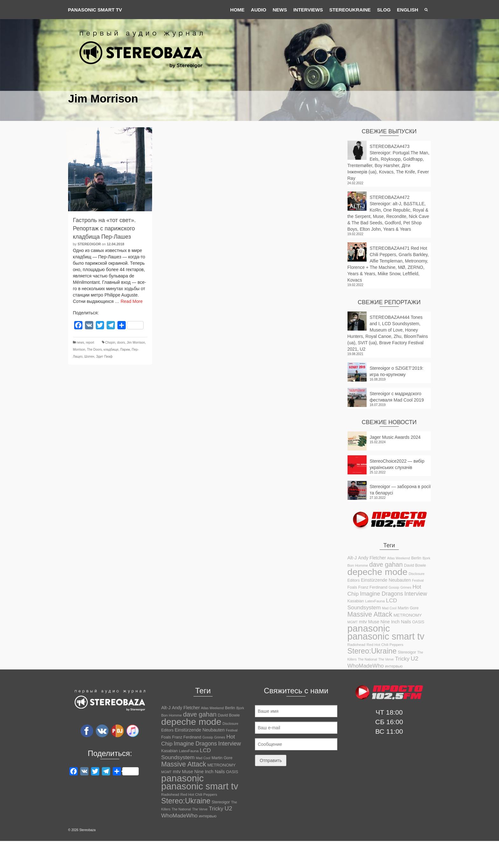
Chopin (110, 343)
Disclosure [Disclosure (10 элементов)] (417, 574)
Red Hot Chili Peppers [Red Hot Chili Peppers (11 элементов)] (385, 644)
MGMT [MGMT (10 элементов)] (353, 622)
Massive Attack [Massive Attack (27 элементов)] (370, 614)
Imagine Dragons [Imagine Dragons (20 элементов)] (382, 594)
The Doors (94, 350)
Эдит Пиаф (104, 357)
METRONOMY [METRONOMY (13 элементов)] (408, 615)
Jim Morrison (136, 343)
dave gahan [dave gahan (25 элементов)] (386, 564)
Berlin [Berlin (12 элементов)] (416, 558)
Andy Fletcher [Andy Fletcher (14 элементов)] (372, 558)
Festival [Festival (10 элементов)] (418, 580)
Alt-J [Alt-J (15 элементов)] (352, 558)
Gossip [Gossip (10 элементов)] (394, 587)
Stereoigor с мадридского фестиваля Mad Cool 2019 (397, 397)
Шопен (89, 357)
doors (121, 343)
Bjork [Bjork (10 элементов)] (426, 558)
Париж (125, 350)
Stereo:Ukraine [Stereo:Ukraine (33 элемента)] (372, 651)
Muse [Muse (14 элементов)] (374, 622)
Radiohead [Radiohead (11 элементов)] (356, 644)
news (80, 343)
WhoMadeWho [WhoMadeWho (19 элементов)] (366, 666)
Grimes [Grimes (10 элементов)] (406, 587)
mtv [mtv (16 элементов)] (363, 622)
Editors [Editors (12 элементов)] (354, 580)
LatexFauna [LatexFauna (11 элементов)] (375, 601)
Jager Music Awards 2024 (395, 437)
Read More (132, 301)
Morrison (79, 350)
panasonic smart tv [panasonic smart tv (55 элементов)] (386, 636)
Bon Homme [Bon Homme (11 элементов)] (358, 565)
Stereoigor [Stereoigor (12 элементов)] (407, 652)
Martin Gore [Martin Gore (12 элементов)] (408, 608)
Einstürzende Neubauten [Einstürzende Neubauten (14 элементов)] (386, 580)
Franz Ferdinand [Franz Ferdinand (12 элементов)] (373, 587)
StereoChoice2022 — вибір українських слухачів (397, 464)
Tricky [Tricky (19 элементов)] (402, 659)
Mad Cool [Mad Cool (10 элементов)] (389, 608)
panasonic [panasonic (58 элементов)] (369, 628)
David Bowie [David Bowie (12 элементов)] (415, 565)
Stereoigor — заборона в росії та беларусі (400, 490)
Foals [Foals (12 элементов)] (352, 587)
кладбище (111, 350)
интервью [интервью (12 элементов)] (394, 666)
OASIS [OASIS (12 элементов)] (418, 622)
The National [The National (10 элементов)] (367, 659)
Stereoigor (89, 244)
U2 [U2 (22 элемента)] (415, 658)
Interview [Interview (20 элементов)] (416, 594)
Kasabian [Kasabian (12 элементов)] (356, 601)
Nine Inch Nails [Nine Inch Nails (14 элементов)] (396, 622)
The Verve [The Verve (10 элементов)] (386, 659)
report (90, 343)
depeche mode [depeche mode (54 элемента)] (378, 572)
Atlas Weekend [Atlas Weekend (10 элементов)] (399, 558)
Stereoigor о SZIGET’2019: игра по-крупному (397, 371)
